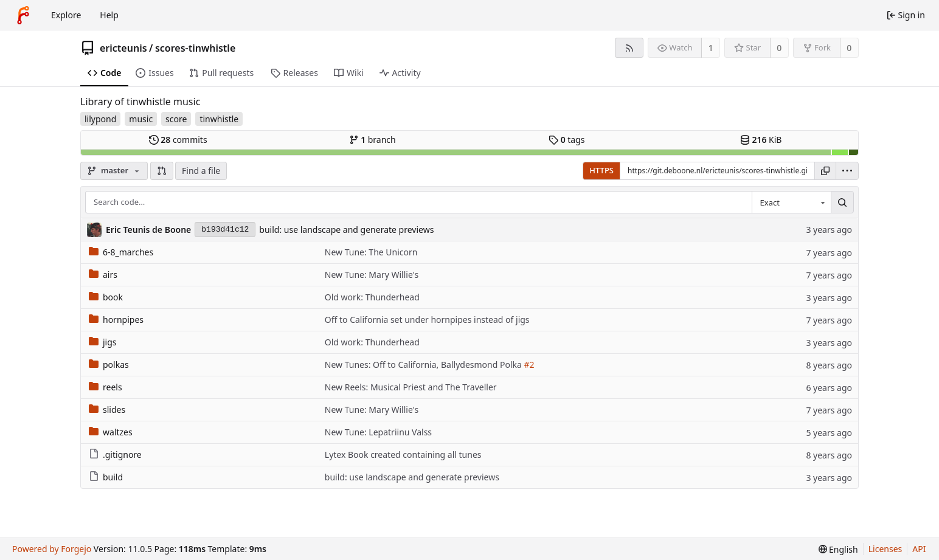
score (176, 119)
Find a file (201, 171)
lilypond (100, 119)
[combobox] (791, 202)
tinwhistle (219, 119)
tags (567, 140)
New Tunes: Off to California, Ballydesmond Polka (424, 365)
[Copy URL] (825, 171)
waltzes (111, 432)
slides (107, 410)
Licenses (885, 549)
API (919, 549)
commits (178, 140)
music (141, 119)
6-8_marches (121, 252)
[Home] (23, 15)
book (106, 297)
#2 (529, 365)
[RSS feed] (629, 48)
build (106, 477)
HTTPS (601, 170)
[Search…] (842, 202)
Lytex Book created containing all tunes (403, 455)
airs (103, 275)
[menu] (847, 171)
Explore (66, 15)
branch (372, 140)
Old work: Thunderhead (372, 297)
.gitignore (115, 455)
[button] (162, 171)
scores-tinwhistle (195, 48)
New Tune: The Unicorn (371, 252)
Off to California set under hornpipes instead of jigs (427, 320)
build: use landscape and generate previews (346, 230)
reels (106, 387)
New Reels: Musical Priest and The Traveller (411, 387)
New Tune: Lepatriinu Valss (378, 432)
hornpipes (116, 320)
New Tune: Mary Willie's (372, 275)
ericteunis (123, 48)
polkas (109, 365)
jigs (103, 342)
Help (109, 15)
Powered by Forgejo (52, 549)
